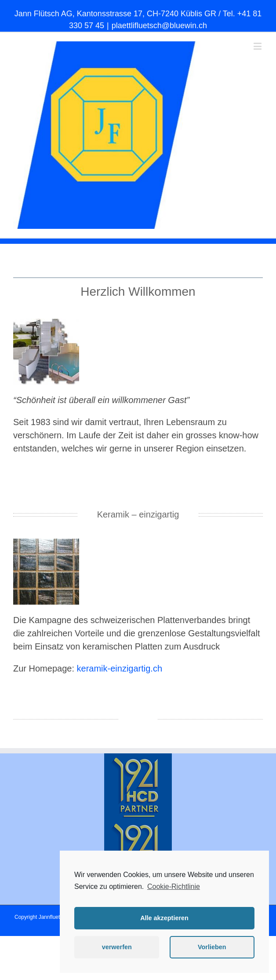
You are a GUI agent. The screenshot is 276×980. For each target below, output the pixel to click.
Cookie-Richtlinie (174, 886)
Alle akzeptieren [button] (164, 918)
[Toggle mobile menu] (258, 46)
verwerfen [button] (117, 947)
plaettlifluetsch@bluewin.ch (159, 26)
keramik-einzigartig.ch (120, 668)
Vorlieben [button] (212, 947)
